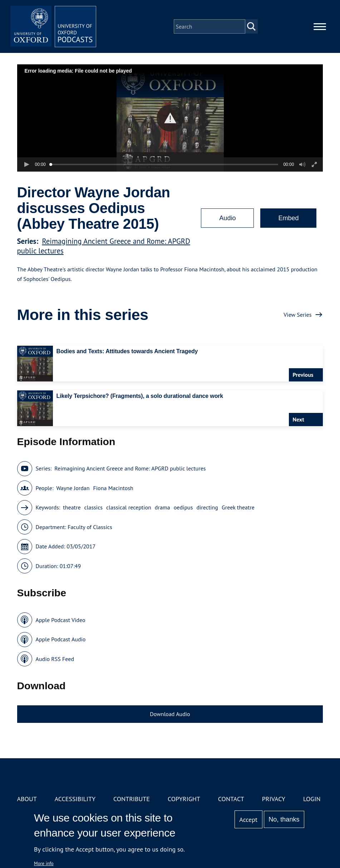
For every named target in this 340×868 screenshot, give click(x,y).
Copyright (184, 799)
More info (44, 863)
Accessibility (75, 799)
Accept (248, 820)
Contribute (132, 799)
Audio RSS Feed (55, 659)
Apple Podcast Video (61, 620)
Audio (227, 218)
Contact (231, 799)
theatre (72, 507)
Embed (288, 218)
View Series (297, 315)
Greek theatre (238, 507)
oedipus (183, 507)
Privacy (274, 799)
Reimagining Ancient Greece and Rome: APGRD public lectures (130, 468)
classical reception (129, 507)
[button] (170, 118)
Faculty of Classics (90, 527)
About (27, 799)
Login (312, 799)
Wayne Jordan (73, 488)
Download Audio (170, 714)
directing (207, 507)
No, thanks (284, 819)
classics (94, 507)
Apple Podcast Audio (61, 639)
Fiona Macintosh (113, 488)
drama (162, 507)
